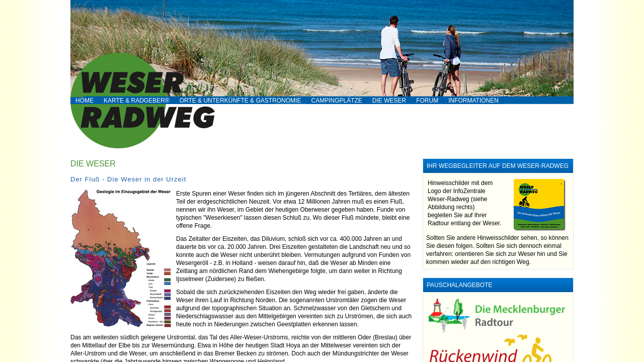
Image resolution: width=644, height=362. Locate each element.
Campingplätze (336, 101)
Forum (427, 101)
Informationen (473, 101)
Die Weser (389, 101)
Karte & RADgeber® (137, 101)
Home (85, 101)
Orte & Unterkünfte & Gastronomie (240, 101)
